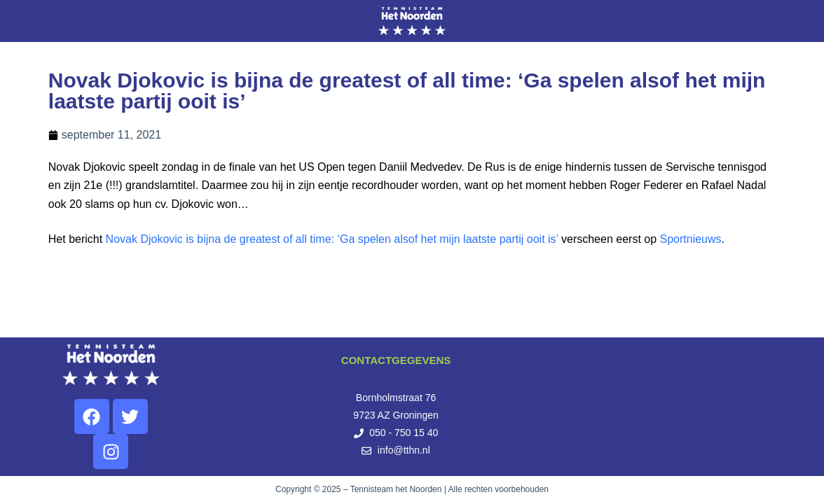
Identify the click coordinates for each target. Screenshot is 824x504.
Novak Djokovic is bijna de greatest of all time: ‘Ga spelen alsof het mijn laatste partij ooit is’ (332, 239)
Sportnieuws (691, 239)
